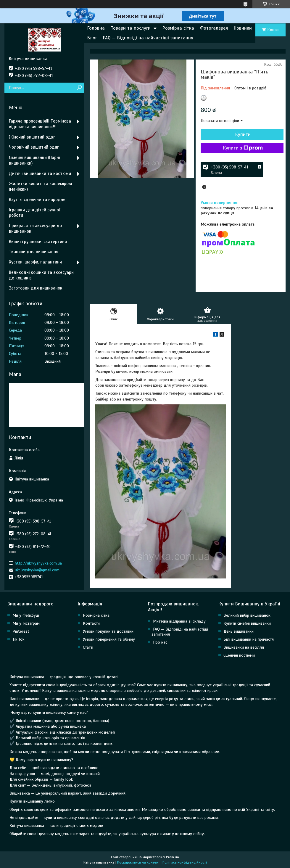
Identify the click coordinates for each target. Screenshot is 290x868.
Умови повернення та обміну (109, 639)
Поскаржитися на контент (138, 862)
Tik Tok (18, 639)
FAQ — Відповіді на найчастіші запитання (148, 38)
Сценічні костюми (239, 655)
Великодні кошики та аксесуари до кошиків (41, 275)
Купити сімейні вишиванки (247, 623)
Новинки (243, 28)
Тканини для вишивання (34, 252)
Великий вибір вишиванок (247, 615)
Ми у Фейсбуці (26, 615)
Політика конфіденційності (185, 862)
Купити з (243, 148)
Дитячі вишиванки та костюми (40, 173)
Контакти (91, 623)
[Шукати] (79, 88)
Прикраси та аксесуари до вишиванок (35, 228)
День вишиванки (239, 631)
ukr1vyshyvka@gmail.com (37, 570)
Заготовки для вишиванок (36, 288)
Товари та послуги (131, 28)
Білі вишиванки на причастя (249, 639)
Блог (92, 38)
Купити (243, 134)
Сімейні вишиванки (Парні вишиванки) (34, 160)
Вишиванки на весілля (244, 647)
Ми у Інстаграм (26, 623)
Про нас (160, 642)
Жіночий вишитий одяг (32, 137)
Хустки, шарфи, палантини (35, 262)
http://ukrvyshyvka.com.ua (38, 563)
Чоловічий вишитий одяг (34, 147)
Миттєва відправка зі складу (179, 621)
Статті (88, 647)
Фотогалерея (214, 28)
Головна (96, 28)
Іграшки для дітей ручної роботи (34, 213)
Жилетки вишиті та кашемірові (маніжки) (40, 186)
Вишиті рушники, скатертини (38, 242)
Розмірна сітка (178, 28)
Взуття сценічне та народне (37, 200)
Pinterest (21, 631)
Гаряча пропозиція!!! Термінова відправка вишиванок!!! (40, 124)
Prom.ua (173, 857)
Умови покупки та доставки (108, 631)
